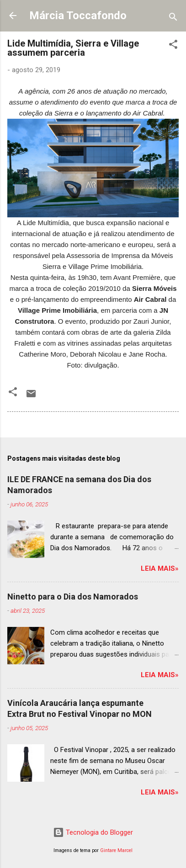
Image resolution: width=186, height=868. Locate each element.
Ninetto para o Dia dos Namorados (73, 597)
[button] (173, 46)
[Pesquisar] (173, 18)
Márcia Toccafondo (78, 16)
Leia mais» (160, 568)
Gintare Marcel (116, 850)
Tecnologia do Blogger (93, 832)
